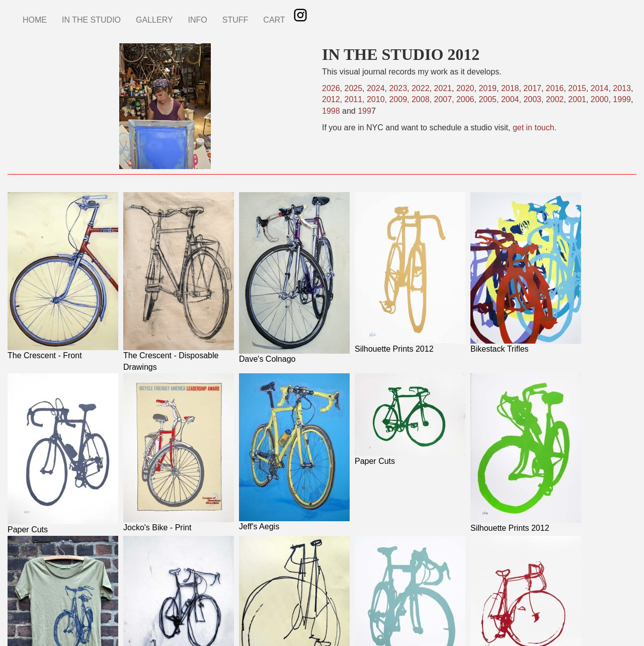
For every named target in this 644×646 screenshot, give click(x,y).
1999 (622, 99)
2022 (421, 88)
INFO (198, 20)
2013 (622, 88)
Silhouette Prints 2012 (394, 349)
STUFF (235, 20)
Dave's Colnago (267, 359)
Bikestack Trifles (500, 349)
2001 (577, 99)
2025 (353, 88)
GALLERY (154, 20)
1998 (331, 111)
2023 (398, 88)
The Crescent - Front (45, 355)
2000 (600, 99)
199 (365, 111)
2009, (400, 99)
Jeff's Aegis (259, 527)
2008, (423, 99)
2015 (577, 88)
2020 (465, 88)
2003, (533, 99)
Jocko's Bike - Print (157, 528)
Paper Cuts (28, 530)
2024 (376, 88)
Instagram (300, 15)
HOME (35, 20)
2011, (355, 99)
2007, (445, 99)
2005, (490, 99)
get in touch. (535, 128)
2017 (532, 88)
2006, (467, 99)
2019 (488, 88)
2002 (555, 99)
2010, (377, 99)
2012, (333, 99)
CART (274, 20)
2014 (600, 88)
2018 (510, 88)
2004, (512, 99)
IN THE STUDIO (91, 20)
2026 (331, 88)
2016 (555, 88)
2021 (443, 88)
